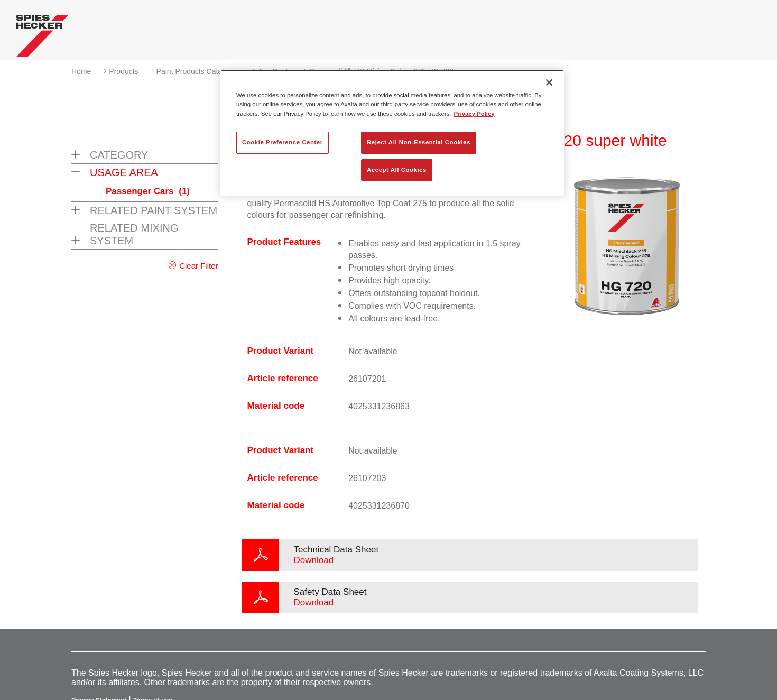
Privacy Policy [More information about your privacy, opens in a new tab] (474, 114)
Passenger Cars (148, 191)
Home (81, 71)
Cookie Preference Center (283, 142)
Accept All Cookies (397, 170)
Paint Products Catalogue (198, 71)
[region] (392, 133)
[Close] (549, 82)
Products (123, 71)
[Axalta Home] (42, 39)
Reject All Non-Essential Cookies (419, 142)
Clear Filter (198, 266)
